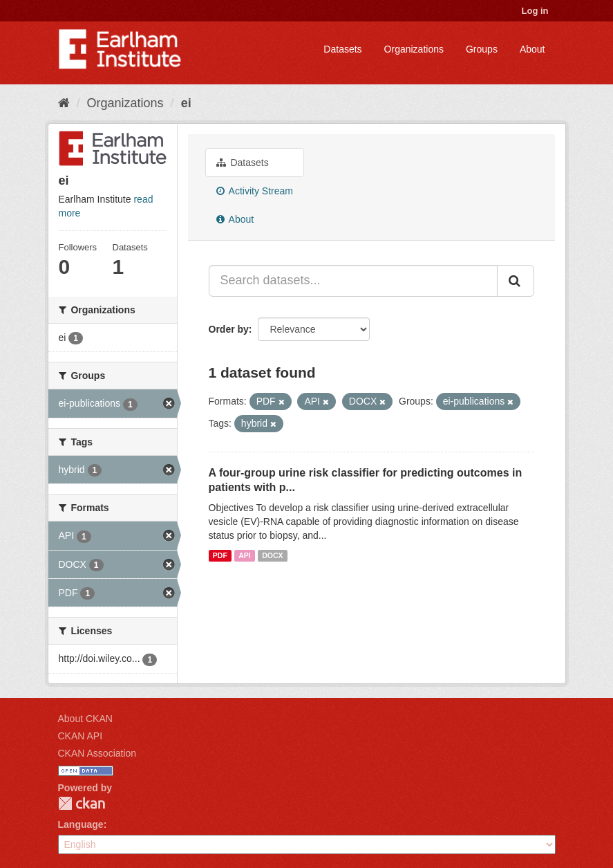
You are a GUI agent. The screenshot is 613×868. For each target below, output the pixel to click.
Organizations (414, 49)
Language (81, 824)
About (532, 49)
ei (186, 103)
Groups (482, 49)
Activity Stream (255, 191)
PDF (220, 555)
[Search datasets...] (353, 281)
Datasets (342, 49)
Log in (535, 11)
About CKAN (85, 719)
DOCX (272, 555)
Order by (229, 329)
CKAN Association (97, 753)
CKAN (82, 803)
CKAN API (81, 736)
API (245, 555)
